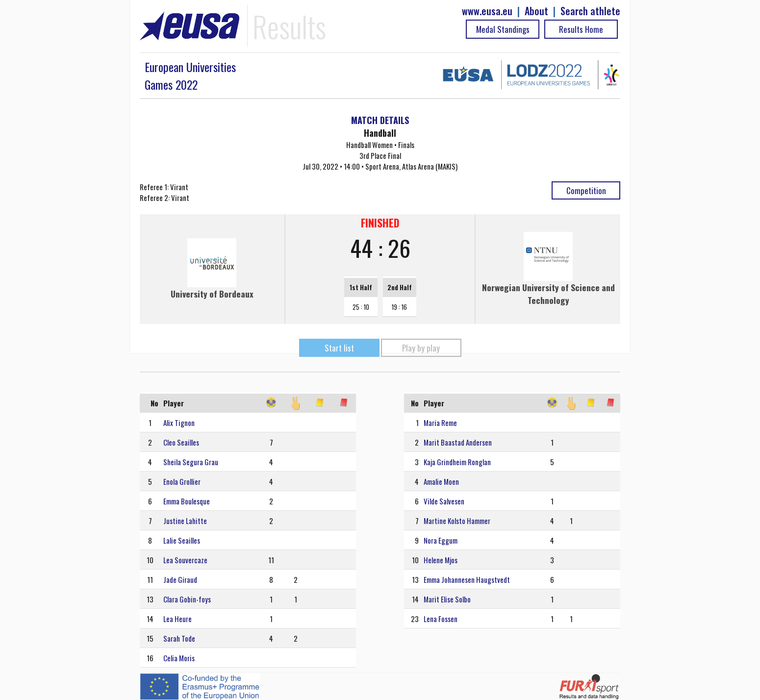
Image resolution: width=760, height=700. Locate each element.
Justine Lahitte (185, 521)
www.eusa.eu (487, 11)
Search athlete (590, 11)
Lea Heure (177, 619)
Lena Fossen (441, 619)
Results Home (581, 29)
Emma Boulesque (187, 501)
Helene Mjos (441, 560)
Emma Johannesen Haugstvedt (467, 579)
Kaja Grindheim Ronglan (457, 462)
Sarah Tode (179, 638)
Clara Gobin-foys (187, 599)
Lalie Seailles (182, 540)
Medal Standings (503, 29)
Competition (586, 190)
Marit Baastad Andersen (458, 442)
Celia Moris (179, 658)
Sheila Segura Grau (191, 462)
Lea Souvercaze (185, 560)
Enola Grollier (182, 481)
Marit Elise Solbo (447, 599)
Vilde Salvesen (444, 501)
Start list (339, 348)
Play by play (421, 348)
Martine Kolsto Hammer (457, 521)
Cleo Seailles (181, 442)
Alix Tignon (179, 423)
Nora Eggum (441, 540)
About (536, 11)
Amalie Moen (441, 481)
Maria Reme (440, 423)
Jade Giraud (180, 579)
